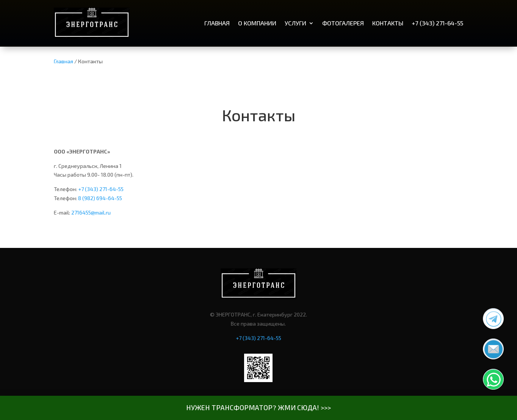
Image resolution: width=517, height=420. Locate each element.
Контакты (388, 23)
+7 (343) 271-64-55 (437, 23)
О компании (257, 23)
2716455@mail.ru (91, 212)
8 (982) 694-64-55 (100, 198)
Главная (217, 23)
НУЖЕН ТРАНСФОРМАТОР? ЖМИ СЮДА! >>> (258, 407)
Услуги (295, 23)
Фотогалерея (343, 23)
